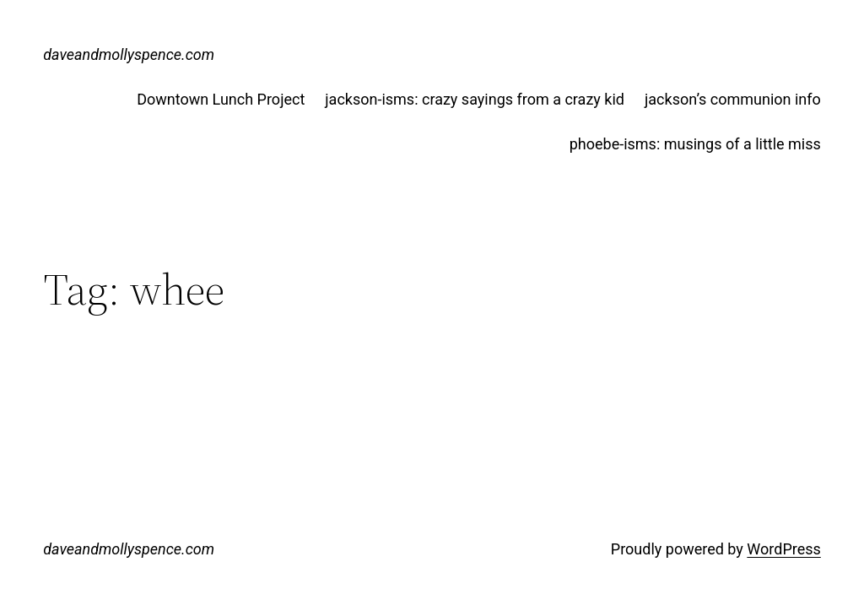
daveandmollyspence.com (129, 54)
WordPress (783, 549)
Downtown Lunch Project (221, 99)
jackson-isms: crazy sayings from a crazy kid (475, 99)
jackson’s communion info (733, 99)
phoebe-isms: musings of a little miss (695, 144)
